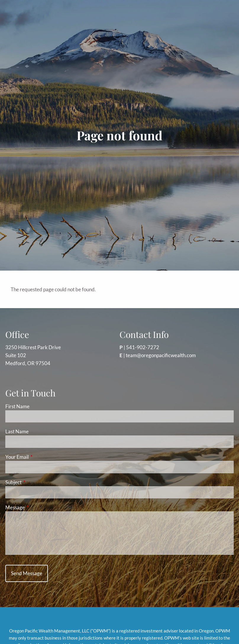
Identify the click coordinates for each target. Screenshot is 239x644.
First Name (17, 406)
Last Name (17, 431)
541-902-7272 (143, 347)
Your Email (40, 457)
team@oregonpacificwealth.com (161, 355)
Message (38, 507)
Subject (36, 482)
